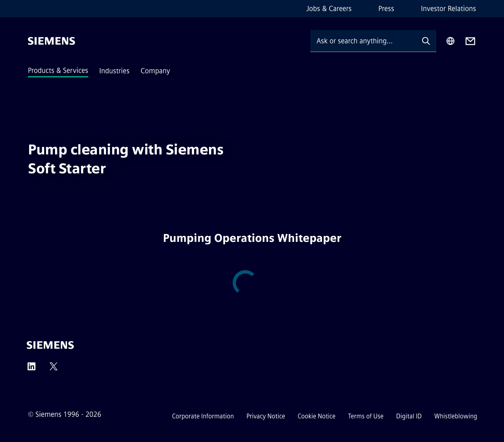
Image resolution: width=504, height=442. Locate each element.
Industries (114, 71)
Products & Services (58, 71)
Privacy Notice (266, 416)
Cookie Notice (317, 416)
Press (386, 9)
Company (155, 71)
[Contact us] (470, 41)
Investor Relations (448, 9)
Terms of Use (366, 416)
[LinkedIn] (31, 369)
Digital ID (409, 416)
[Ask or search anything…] (363, 41)
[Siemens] (52, 41)
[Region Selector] (450, 41)
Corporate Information (203, 416)
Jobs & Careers (329, 9)
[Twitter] (54, 369)
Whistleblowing (456, 416)
